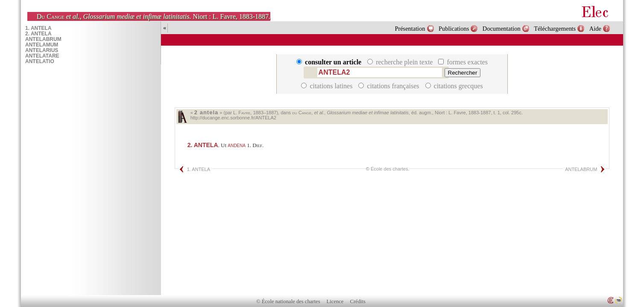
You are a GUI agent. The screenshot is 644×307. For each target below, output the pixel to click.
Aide (595, 29)
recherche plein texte (401, 62)
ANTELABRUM (581, 169)
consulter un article (330, 62)
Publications (454, 29)
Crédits (358, 301)
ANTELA (203, 145)
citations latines (328, 86)
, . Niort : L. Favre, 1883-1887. (154, 16)
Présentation (410, 29)
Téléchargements (555, 29)
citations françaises (389, 86)
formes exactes (463, 62)
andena (237, 145)
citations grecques (454, 86)
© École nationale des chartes (288, 301)
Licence (335, 301)
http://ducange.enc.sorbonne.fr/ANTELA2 (233, 118)
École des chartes (389, 169)
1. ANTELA (199, 169)
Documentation (502, 29)
